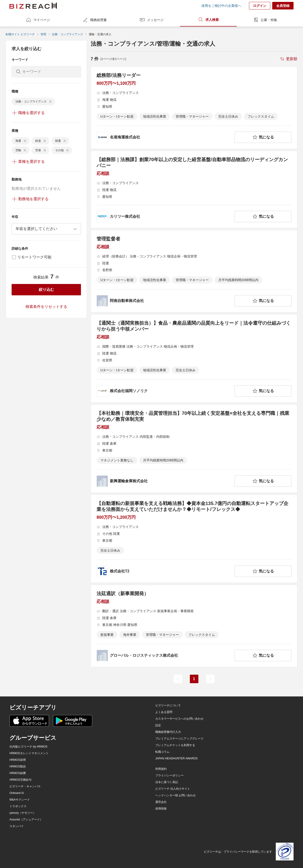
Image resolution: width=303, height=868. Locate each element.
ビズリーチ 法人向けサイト (173, 789)
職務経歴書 (95, 20)
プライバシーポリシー (169, 775)
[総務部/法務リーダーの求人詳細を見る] (194, 108)
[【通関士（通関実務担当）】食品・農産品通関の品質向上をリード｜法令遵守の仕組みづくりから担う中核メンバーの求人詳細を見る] (194, 358)
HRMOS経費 (18, 773)
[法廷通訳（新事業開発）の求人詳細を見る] (194, 626)
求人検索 (208, 20)
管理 (43, 34)
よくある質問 (164, 712)
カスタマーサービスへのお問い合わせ (179, 719)
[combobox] (46, 229)
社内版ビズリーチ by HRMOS (28, 747)
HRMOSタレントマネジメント (29, 753)
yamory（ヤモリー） (23, 813)
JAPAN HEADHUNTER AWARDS (176, 758)
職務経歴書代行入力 (168, 732)
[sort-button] (288, 59)
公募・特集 (265, 20)
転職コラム (162, 752)
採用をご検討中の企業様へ (221, 6)
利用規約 (161, 769)
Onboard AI (17, 793)
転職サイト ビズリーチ (20, 34)
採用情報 (161, 809)
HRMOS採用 (18, 760)
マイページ (38, 20)
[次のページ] (210, 679)
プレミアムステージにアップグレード (179, 739)
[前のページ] (178, 679)
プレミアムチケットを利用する (175, 745)
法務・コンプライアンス (67, 34)
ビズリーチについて (168, 705)
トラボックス (18, 806)
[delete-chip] (50, 102)
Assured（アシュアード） (26, 819)
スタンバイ (17, 826)
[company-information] (165, 137)
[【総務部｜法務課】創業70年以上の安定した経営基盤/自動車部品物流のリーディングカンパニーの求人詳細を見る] (194, 189)
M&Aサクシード (20, 800)
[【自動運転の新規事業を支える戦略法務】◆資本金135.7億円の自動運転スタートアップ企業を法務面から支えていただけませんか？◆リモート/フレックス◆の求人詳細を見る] (194, 539)
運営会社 (161, 802)
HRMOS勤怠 (18, 766)
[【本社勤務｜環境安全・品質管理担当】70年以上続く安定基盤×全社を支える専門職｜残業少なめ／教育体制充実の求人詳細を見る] (194, 449)
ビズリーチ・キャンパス (25, 786)
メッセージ (151, 20)
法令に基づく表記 (167, 782)
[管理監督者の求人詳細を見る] (194, 271)
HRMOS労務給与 (20, 780)
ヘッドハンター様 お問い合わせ (176, 795)
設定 (158, 725)
